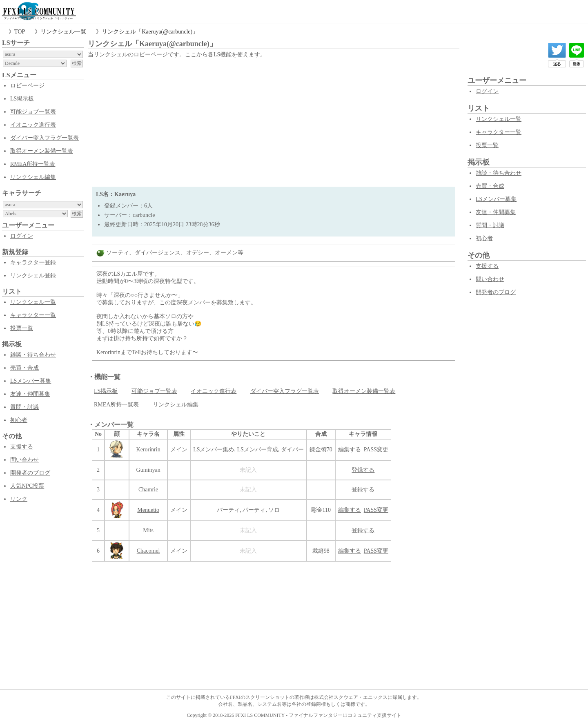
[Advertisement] (274, 121)
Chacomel (148, 551)
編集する (350, 450)
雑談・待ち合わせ (33, 355)
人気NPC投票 (27, 486)
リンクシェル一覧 (63, 32)
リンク (19, 499)
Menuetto (148, 510)
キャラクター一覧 (33, 315)
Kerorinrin (148, 450)
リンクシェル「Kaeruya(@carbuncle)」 (150, 32)
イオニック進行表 (33, 125)
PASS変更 (376, 450)
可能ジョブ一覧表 (33, 112)
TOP (20, 32)
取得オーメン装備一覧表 (42, 151)
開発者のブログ (30, 473)
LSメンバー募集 (31, 381)
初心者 (19, 420)
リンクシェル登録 (33, 276)
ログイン (22, 236)
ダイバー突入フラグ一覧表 (45, 138)
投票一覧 (22, 328)
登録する (363, 470)
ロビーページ (27, 86)
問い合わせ (24, 460)
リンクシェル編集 (33, 177)
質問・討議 (24, 407)
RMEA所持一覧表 (33, 164)
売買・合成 (24, 368)
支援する (22, 447)
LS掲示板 (22, 99)
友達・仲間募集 (30, 394)
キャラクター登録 (33, 262)
